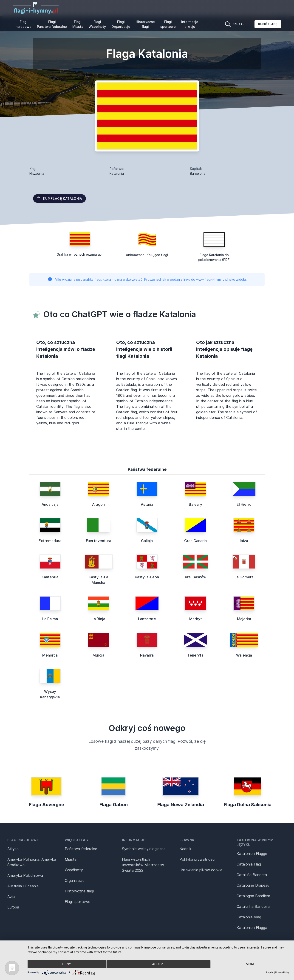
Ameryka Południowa (25, 875)
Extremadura (50, 541)
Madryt (196, 619)
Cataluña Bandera (252, 875)
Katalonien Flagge (252, 854)
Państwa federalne (81, 849)
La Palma (50, 619)
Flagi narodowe (24, 24)
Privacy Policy (282, 973)
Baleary (195, 504)
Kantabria (50, 577)
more (250, 964)
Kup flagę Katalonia (59, 199)
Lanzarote (147, 619)
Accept (158, 964)
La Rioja (98, 619)
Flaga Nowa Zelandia (181, 805)
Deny (67, 964)
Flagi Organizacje (121, 24)
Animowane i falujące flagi (147, 255)
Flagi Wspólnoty (97, 24)
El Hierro (244, 504)
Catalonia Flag (249, 864)
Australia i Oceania (23, 886)
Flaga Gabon (114, 805)
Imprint (270, 973)
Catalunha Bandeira (253, 906)
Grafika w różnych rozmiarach (80, 254)
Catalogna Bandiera (253, 896)
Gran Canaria (195, 541)
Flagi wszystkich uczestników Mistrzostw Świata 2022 (143, 865)
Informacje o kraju (190, 24)
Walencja (244, 655)
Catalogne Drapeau (253, 885)
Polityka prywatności (197, 859)
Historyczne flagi (145, 24)
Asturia (147, 504)
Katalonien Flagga (252, 928)
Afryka (13, 849)
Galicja (147, 541)
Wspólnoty (74, 870)
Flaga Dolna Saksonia (248, 805)
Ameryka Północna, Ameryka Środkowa (32, 862)
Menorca (50, 655)
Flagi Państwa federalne (52, 24)
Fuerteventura (99, 541)
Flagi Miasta (78, 24)
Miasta (71, 859)
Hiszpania (37, 173)
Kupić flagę (268, 24)
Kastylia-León (147, 577)
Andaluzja (50, 504)
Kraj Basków (196, 577)
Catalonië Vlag (249, 917)
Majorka (244, 619)
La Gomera (244, 577)
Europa (13, 907)
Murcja (98, 655)
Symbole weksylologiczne (144, 849)
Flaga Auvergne (47, 805)
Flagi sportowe (168, 24)
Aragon (98, 504)
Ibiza (244, 541)
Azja (11, 897)
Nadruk (185, 849)
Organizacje (75, 880)
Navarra (147, 655)
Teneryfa (195, 655)
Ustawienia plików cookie (201, 870)
